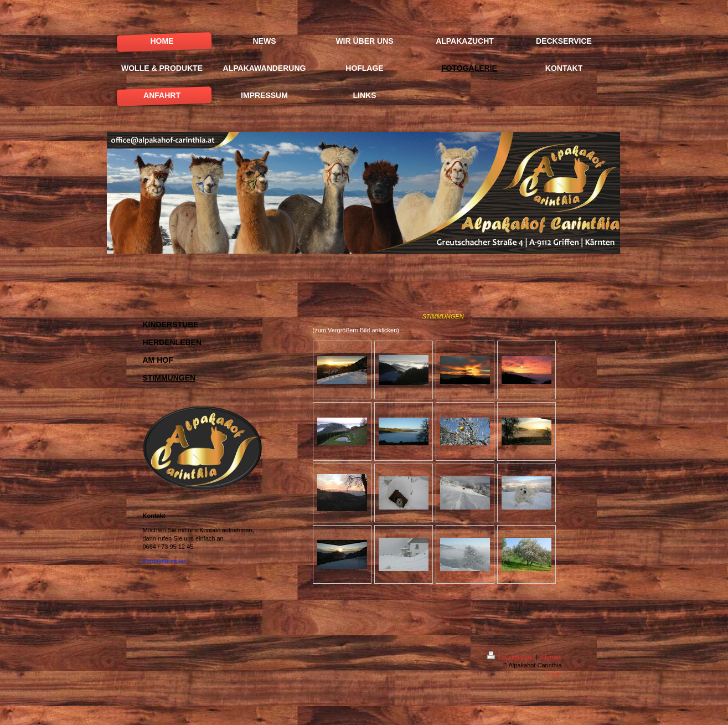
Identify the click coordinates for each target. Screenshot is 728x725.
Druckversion (512, 657)
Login (554, 674)
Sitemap (550, 657)
